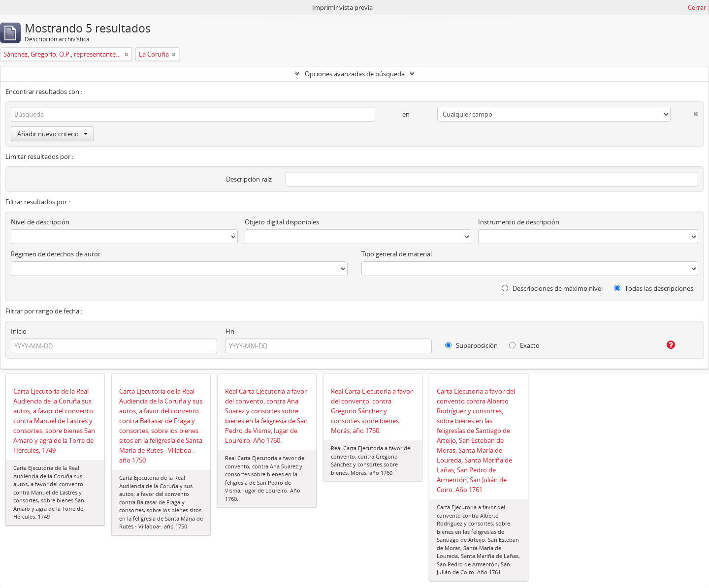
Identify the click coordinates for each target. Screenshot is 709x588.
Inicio (19, 331)
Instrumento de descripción (519, 222)
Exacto (524, 345)
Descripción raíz (249, 179)
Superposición (471, 345)
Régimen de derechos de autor (56, 254)
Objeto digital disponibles (282, 222)
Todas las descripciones (654, 288)
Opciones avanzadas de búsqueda (355, 74)
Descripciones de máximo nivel (552, 288)
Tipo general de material (397, 254)
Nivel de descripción (40, 222)
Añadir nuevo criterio (52, 134)
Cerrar (697, 7)
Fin (230, 331)
